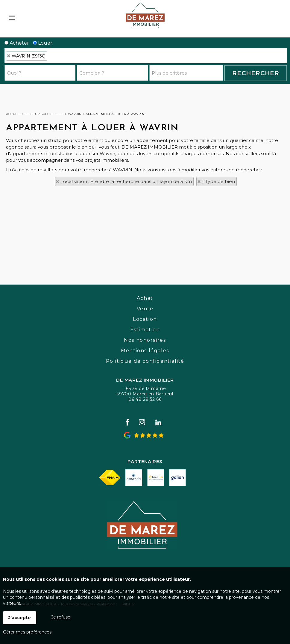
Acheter (17, 43)
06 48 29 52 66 (145, 399)
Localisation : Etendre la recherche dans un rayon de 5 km (126, 181)
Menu (12, 18)
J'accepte (20, 618)
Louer (43, 43)
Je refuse (61, 617)
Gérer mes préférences (27, 632)
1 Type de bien (218, 181)
